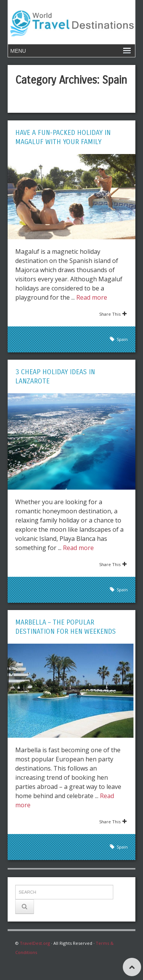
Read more (92, 297)
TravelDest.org (35, 943)
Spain (122, 339)
